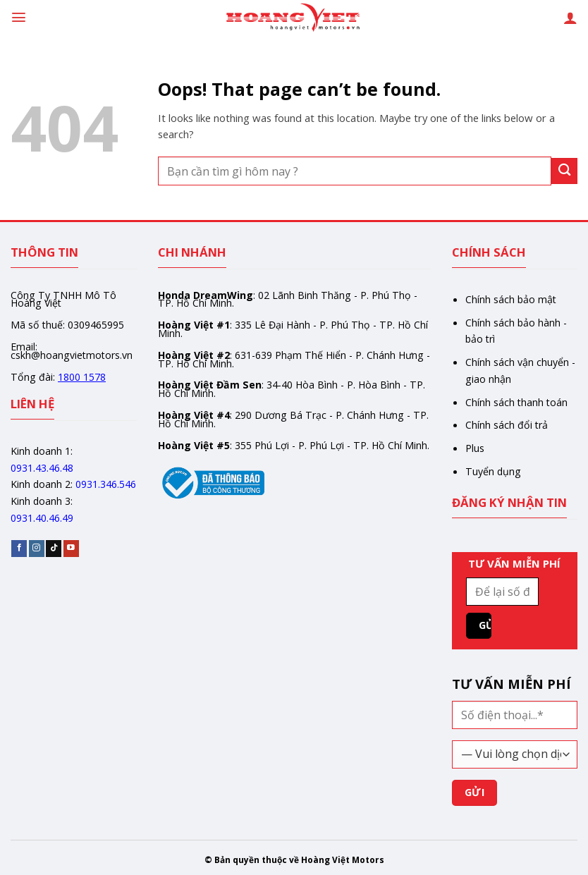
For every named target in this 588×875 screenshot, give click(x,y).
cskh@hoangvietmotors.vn (72, 355)
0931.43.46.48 (42, 468)
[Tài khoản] (570, 18)
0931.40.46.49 (42, 518)
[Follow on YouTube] (71, 548)
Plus (475, 448)
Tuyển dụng (493, 471)
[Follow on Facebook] (19, 548)
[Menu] (19, 17)
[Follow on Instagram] (37, 548)
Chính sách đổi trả (507, 425)
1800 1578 (82, 377)
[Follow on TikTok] (54, 548)
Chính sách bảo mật (511, 299)
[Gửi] (564, 171)
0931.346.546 (106, 484)
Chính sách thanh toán (516, 402)
